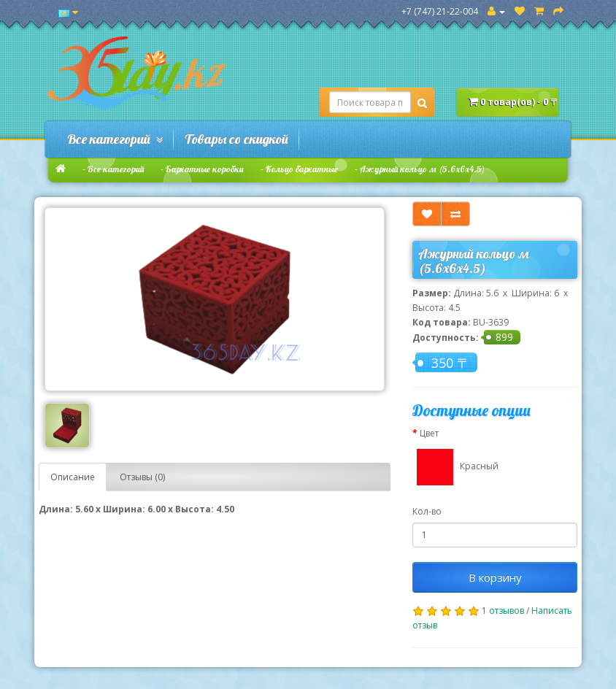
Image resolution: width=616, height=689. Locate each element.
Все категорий (115, 139)
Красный (455, 467)
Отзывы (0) (142, 477)
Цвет (429, 433)
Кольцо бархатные (302, 169)
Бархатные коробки (205, 169)
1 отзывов (503, 611)
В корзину (495, 577)
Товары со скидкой (236, 139)
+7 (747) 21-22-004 (440, 11)
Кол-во (427, 511)
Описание (73, 477)
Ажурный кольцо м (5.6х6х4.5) (422, 169)
